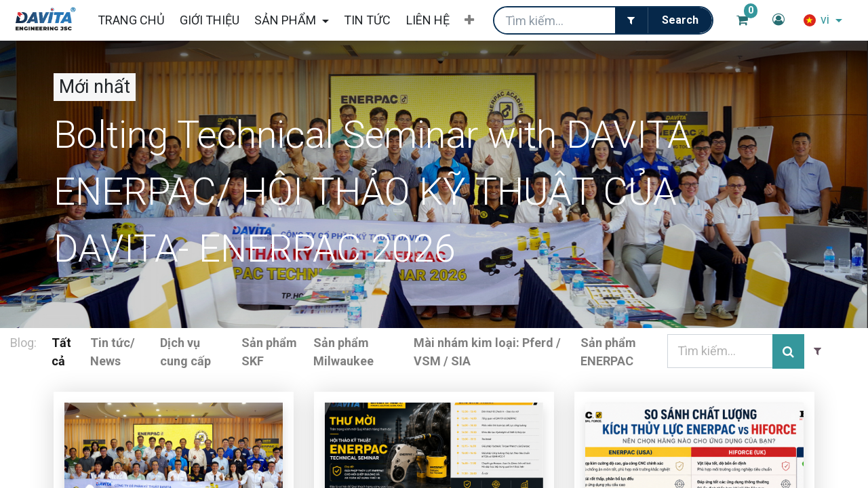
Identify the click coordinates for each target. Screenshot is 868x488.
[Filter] (631, 20)
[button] (469, 20)
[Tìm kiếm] (680, 20)
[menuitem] (131, 20)
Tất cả (61, 352)
